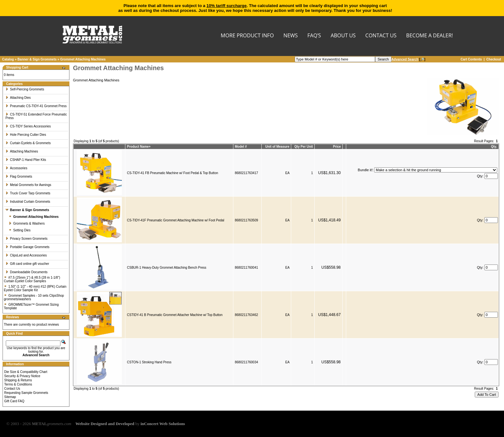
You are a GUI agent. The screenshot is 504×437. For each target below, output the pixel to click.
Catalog (8, 59)
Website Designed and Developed (105, 424)
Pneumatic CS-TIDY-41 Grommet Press (36, 106)
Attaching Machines (22, 151)
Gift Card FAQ (14, 401)
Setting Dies (20, 230)
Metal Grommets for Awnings (28, 185)
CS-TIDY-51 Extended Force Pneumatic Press (36, 116)
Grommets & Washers (27, 223)
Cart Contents (471, 59)
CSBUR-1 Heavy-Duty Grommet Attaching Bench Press (167, 268)
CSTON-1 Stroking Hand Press (149, 362)
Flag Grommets (19, 177)
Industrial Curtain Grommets (28, 202)
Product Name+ (139, 147)
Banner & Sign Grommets (37, 59)
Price (337, 147)
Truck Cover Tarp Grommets (28, 193)
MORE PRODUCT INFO (247, 36)
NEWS (291, 36)
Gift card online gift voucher (27, 264)
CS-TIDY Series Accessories (28, 126)
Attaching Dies (18, 98)
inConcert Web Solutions (163, 424)
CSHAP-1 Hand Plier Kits (26, 160)
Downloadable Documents (27, 272)
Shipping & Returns (18, 380)
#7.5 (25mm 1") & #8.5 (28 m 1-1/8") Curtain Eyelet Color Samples (32, 279)
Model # (241, 147)
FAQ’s (314, 36)
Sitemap (10, 397)
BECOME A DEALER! (430, 36)
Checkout (494, 59)
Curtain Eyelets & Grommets (28, 143)
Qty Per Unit (304, 147)
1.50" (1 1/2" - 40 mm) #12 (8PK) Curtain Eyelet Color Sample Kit (35, 288)
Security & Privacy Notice (22, 376)
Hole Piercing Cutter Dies (26, 135)
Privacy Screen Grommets (27, 239)
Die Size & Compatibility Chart (26, 372)
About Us (343, 36)
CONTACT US (381, 36)
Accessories (16, 168)
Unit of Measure (277, 147)
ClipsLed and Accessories (26, 255)
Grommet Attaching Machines (83, 59)
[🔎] (408, 59)
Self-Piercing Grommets (25, 89)
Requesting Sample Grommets (26, 393)
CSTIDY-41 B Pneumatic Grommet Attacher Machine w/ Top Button (175, 315)
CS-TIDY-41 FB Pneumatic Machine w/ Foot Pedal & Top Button (172, 173)
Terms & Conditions (18, 384)
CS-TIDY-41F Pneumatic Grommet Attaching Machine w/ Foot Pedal (176, 220)
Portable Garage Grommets (27, 247)
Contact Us (12, 389)
